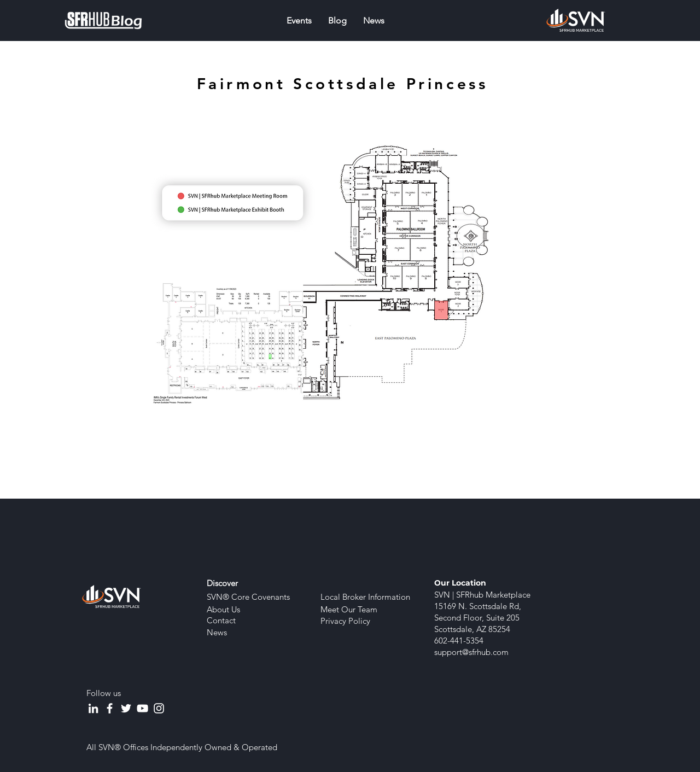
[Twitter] (126, 708)
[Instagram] (159, 708)
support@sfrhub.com (471, 652)
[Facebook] (110, 708)
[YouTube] (142, 708)
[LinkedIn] (93, 708)
